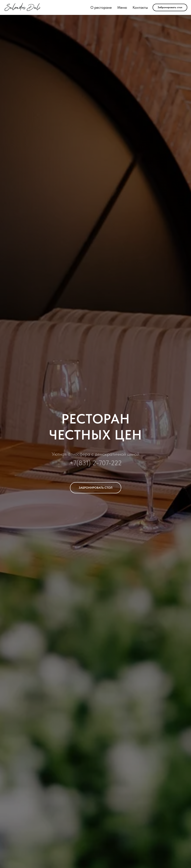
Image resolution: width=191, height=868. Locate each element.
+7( (74, 463)
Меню (122, 7)
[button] (170, 7)
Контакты (140, 7)
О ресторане (101, 7)
